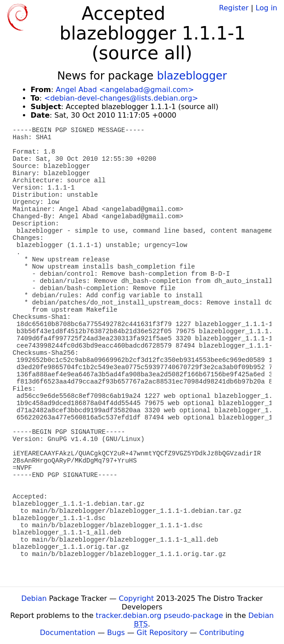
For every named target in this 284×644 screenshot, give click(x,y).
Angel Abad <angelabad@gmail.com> (125, 90)
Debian (34, 598)
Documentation (68, 633)
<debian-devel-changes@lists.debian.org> (121, 98)
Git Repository (162, 633)
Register (234, 8)
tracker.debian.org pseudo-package (159, 615)
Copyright (136, 598)
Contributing (222, 633)
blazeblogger (192, 76)
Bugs (116, 633)
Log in (266, 8)
